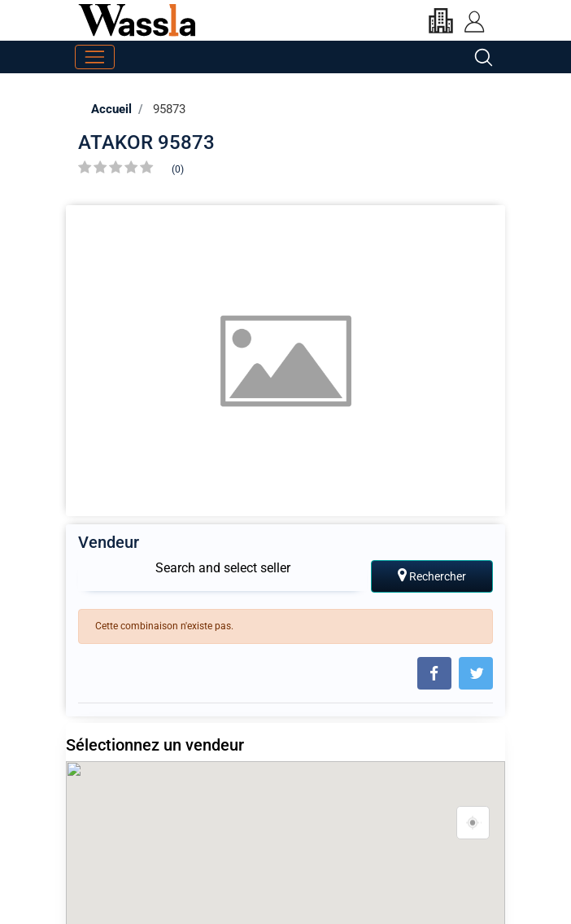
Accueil (111, 109)
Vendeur (109, 542)
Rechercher (432, 575)
